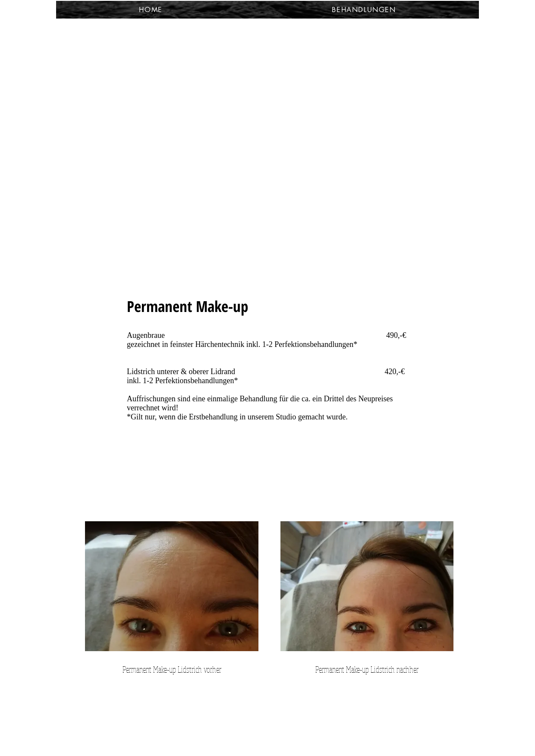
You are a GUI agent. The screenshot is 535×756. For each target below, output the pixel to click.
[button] (364, 10)
